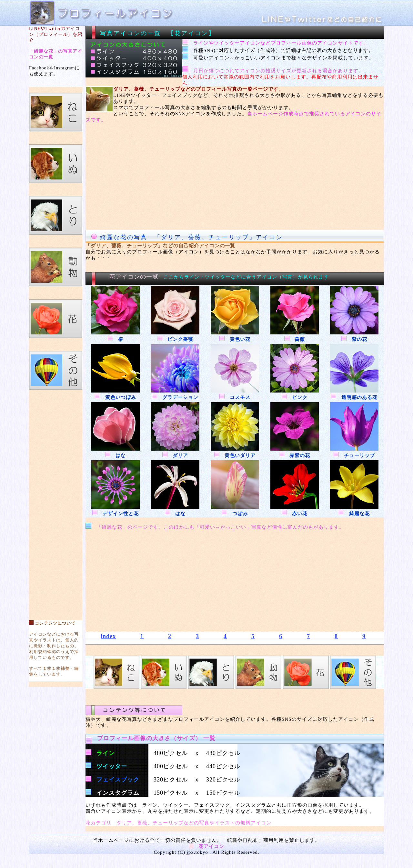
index (108, 636)
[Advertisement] (56, 502)
